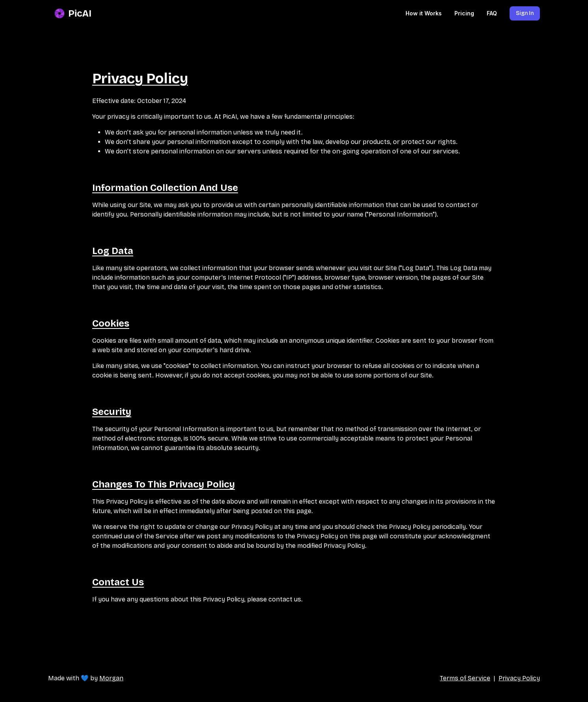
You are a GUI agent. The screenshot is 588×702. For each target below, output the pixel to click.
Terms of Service (465, 678)
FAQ (492, 13)
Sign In (525, 13)
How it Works (424, 13)
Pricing (464, 13)
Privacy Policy (519, 678)
